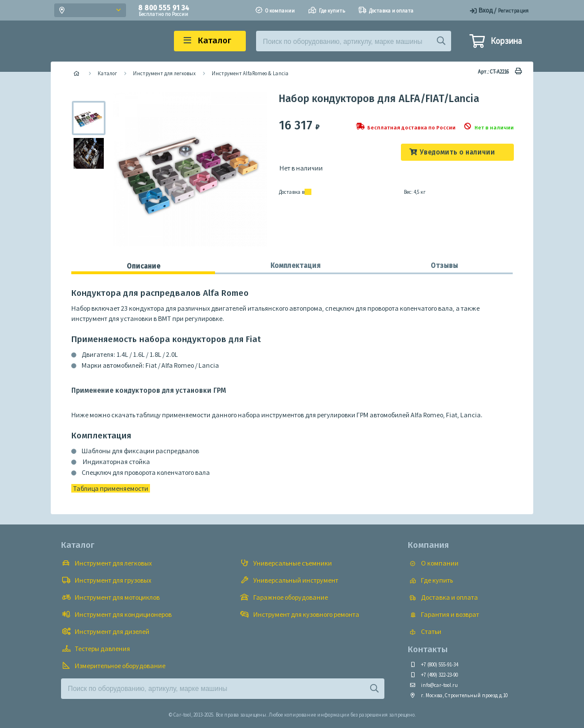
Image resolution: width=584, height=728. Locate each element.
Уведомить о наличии (457, 152)
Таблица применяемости (111, 488)
